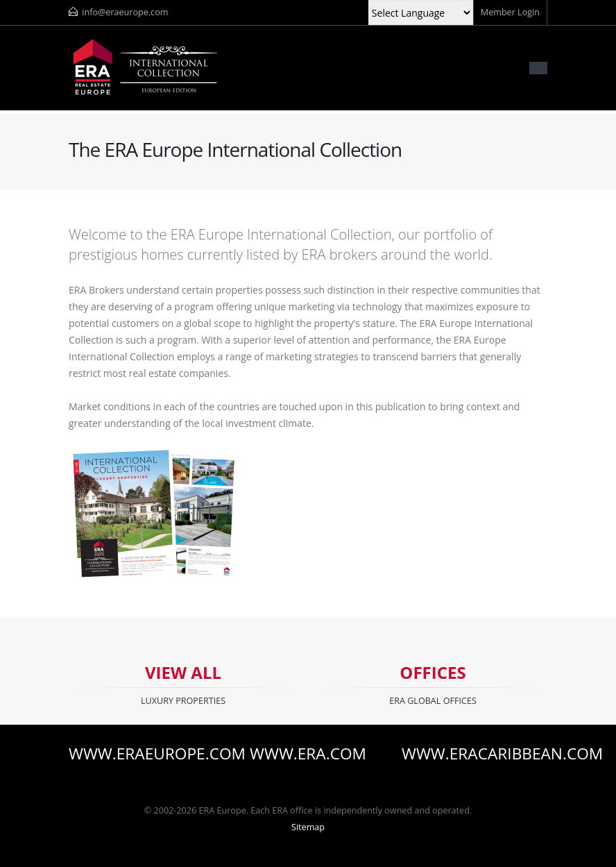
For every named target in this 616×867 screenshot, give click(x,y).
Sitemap (308, 827)
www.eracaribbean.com (474, 754)
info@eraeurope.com (125, 12)
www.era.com (308, 754)
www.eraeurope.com (142, 754)
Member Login (510, 12)
